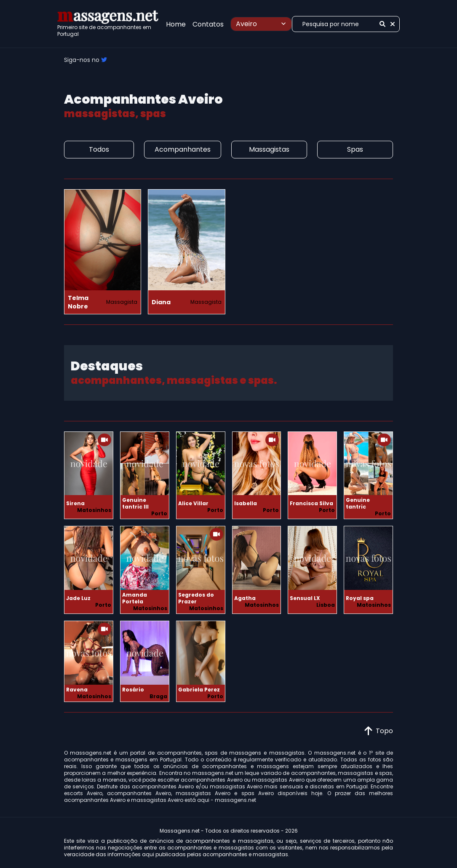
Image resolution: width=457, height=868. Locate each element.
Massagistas (269, 149)
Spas (355, 149)
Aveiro (262, 24)
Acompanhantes (183, 149)
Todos (99, 149)
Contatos (208, 24)
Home (176, 24)
